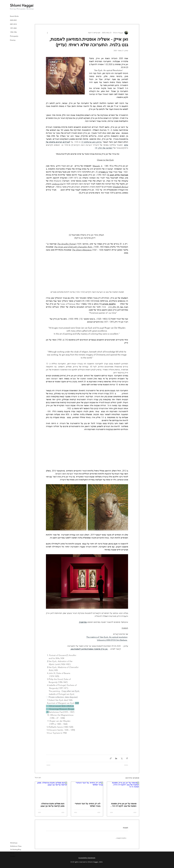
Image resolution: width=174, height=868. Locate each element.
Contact (13, 856)
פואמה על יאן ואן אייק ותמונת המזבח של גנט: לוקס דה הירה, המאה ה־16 (123, 805)
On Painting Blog (16, 849)
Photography (14, 36)
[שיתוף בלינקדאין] (116, 758)
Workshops (14, 843)
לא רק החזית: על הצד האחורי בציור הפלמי (88, 805)
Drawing (13, 40)
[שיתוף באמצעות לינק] (111, 758)
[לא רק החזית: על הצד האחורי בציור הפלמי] (87, 791)
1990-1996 (13, 32)
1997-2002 (13, 28)
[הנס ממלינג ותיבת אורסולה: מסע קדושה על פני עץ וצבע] (51, 791)
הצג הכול (38, 778)
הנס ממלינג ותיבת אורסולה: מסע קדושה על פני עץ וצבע (52, 805)
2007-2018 (13, 24)
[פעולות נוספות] (47, 33)
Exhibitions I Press (16, 846)
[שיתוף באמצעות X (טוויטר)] (122, 758)
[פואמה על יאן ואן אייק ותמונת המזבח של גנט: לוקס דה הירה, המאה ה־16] (123, 791)
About (12, 853)
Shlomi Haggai (22, 5)
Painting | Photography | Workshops (22, 9)
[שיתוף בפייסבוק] (127, 758)
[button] (38, 14)
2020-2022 (13, 20)
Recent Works (14, 16)
